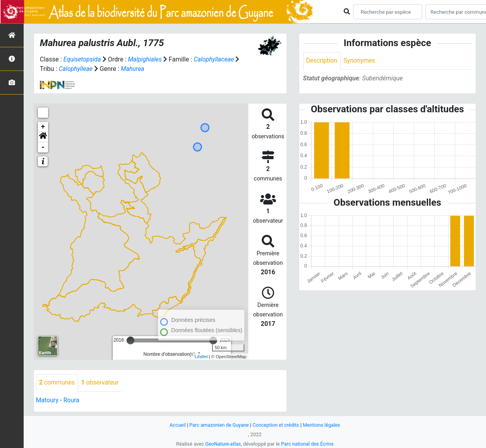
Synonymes (361, 61)
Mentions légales (323, 425)
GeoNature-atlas (223, 443)
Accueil (176, 425)
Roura (72, 400)
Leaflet (201, 356)
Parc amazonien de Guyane (218, 425)
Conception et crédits (276, 425)
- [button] (43, 147)
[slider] (130, 340)
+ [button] (43, 126)
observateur (101, 382)
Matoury (47, 400)
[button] (43, 137)
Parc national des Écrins (308, 443)
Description (322, 61)
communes (57, 382)
